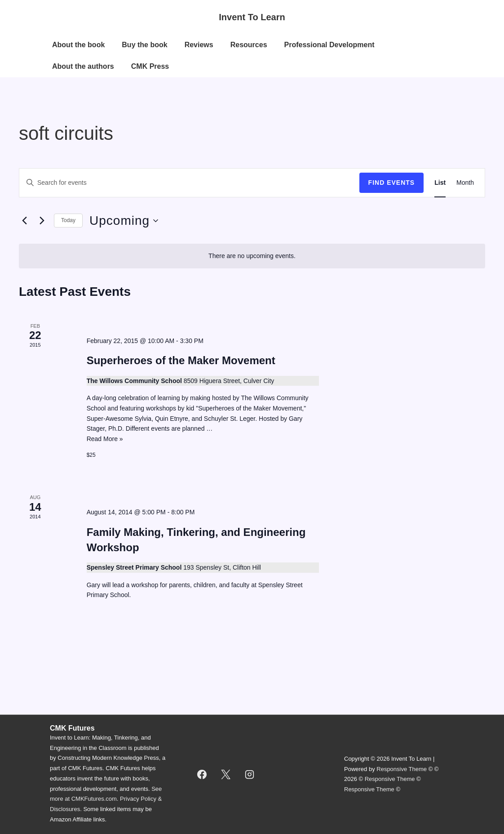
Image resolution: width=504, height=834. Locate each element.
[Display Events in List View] (440, 183)
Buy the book (144, 45)
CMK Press (150, 66)
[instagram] (250, 774)
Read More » (105, 439)
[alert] (252, 256)
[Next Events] (42, 221)
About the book (78, 45)
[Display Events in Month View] (465, 183)
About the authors (83, 66)
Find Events (392, 183)
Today (68, 220)
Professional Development (329, 45)
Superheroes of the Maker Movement (181, 360)
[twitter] (226, 774)
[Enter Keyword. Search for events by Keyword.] (189, 183)
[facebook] (202, 774)
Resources (249, 45)
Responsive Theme (402, 769)
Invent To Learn (252, 17)
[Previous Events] (24, 221)
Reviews (199, 45)
